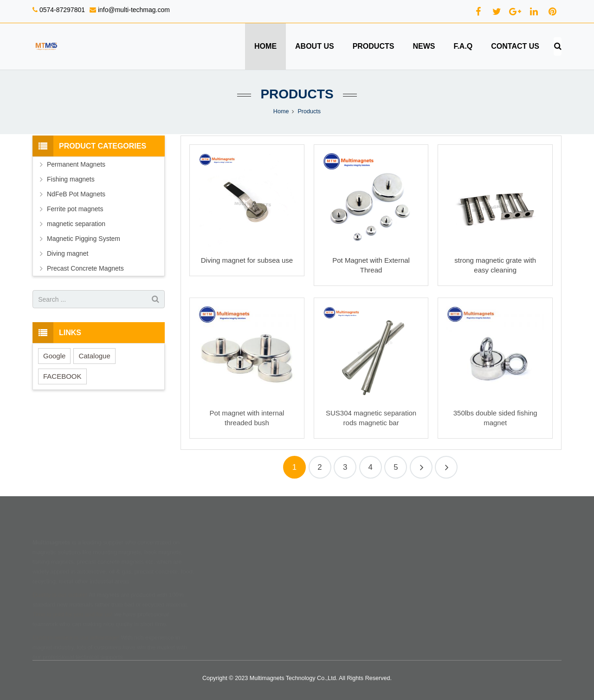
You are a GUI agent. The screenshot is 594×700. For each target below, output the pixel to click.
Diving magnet (68, 253)
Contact (225, 576)
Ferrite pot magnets (75, 209)
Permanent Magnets (76, 164)
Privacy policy (325, 589)
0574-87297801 (61, 10)
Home (281, 111)
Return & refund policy (336, 563)
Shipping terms (326, 550)
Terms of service (328, 576)
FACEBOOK (62, 376)
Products (297, 94)
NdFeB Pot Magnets (76, 194)
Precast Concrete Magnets (85, 268)
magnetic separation (76, 224)
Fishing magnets (71, 179)
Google (54, 356)
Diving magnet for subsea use (247, 260)
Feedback (228, 589)
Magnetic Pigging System (84, 239)
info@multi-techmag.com (133, 10)
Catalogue (94, 356)
